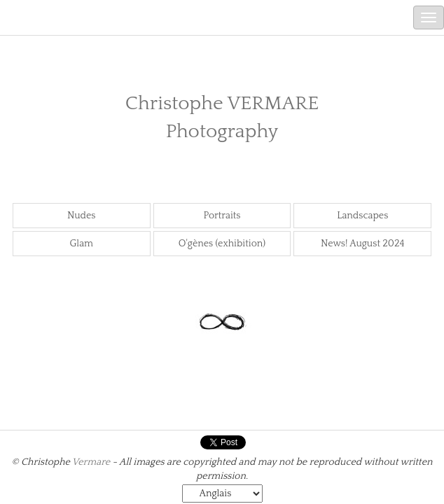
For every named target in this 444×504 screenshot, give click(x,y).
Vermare (91, 462)
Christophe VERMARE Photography (222, 117)
